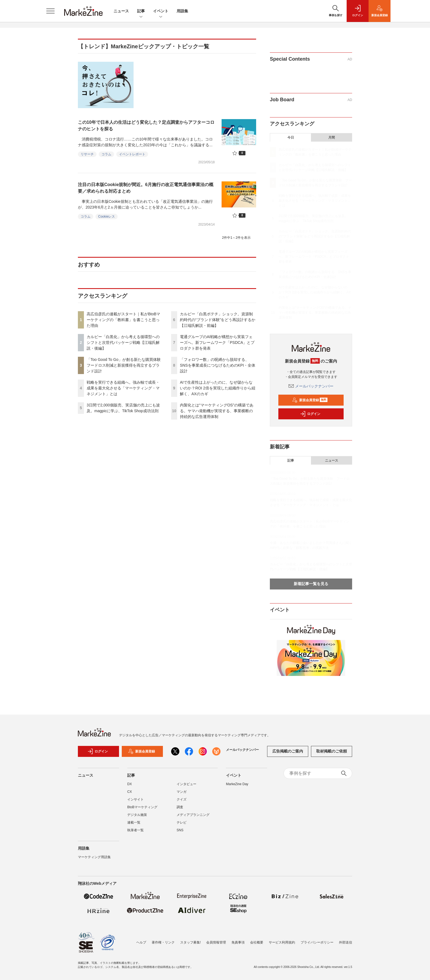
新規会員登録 (310, 400)
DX (130, 784)
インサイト (135, 799)
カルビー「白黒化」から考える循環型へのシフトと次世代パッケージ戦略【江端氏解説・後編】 (123, 342)
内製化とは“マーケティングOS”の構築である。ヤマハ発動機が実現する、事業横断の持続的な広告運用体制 (217, 411)
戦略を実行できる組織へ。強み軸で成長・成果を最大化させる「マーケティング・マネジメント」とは (123, 388)
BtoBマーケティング (142, 807)
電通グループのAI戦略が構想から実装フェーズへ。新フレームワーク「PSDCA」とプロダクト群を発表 (217, 342)
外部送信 (346, 942)
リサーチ (87, 154)
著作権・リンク (163, 942)
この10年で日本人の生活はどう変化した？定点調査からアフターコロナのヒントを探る (146, 126)
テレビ (182, 822)
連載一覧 (134, 822)
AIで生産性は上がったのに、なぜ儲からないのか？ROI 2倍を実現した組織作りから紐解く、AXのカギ (218, 388)
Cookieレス (107, 217)
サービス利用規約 (282, 942)
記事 (141, 11)
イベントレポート (132, 154)
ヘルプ (141, 942)
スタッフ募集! (190, 942)
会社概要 (257, 942)
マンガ (182, 792)
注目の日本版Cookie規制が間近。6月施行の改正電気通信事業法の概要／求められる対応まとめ (146, 188)
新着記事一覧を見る (311, 584)
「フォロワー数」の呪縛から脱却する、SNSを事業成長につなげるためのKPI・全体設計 (218, 365)
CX (130, 792)
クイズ (182, 799)
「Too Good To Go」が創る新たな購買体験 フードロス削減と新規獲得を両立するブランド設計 (126, 365)
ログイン (310, 414)
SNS (180, 830)
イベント (161, 11)
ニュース (121, 11)
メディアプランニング (193, 815)
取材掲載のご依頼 (332, 751)
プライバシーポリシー (317, 942)
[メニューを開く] (50, 11)
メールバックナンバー (311, 386)
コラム (106, 154)
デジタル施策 (137, 815)
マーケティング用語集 (94, 857)
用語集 (182, 11)
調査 (180, 807)
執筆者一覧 (135, 830)
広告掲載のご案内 (288, 751)
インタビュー (186, 784)
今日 (291, 137)
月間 (332, 137)
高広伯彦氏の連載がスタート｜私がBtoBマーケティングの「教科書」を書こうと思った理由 (123, 320)
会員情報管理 (216, 942)
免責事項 (238, 942)
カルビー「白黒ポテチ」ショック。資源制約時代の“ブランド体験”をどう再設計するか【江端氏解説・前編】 (218, 320)
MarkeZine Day (237, 784)
